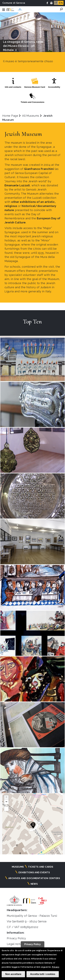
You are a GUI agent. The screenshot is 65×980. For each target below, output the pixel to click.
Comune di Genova (14, 3)
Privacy (56, 967)
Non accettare (13, 974)
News (34, 884)
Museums (18, 867)
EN (61, 3)
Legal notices (16, 944)
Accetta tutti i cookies (43, 974)
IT (56, 3)
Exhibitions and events (34, 872)
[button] (33, 825)
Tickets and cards (41, 867)
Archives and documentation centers (34, 878)
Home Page (10, 116)
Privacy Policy (16, 938)
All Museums (31, 116)
